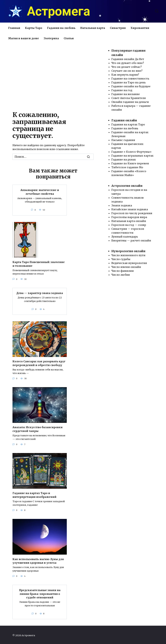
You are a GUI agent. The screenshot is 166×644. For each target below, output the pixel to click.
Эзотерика (51, 38)
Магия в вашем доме (24, 38)
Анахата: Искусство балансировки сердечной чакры (38, 428)
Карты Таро (34, 28)
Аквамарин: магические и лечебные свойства (40, 192)
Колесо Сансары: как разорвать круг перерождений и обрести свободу (39, 363)
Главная (14, 28)
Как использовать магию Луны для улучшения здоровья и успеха (38, 560)
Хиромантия (140, 28)
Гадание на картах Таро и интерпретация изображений (34, 494)
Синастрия (118, 28)
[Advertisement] (53, 76)
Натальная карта (93, 28)
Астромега (59, 11)
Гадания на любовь (61, 28)
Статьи (69, 38)
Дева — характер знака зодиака (40, 293)
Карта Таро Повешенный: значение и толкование (39, 264)
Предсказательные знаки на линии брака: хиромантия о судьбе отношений (40, 592)
